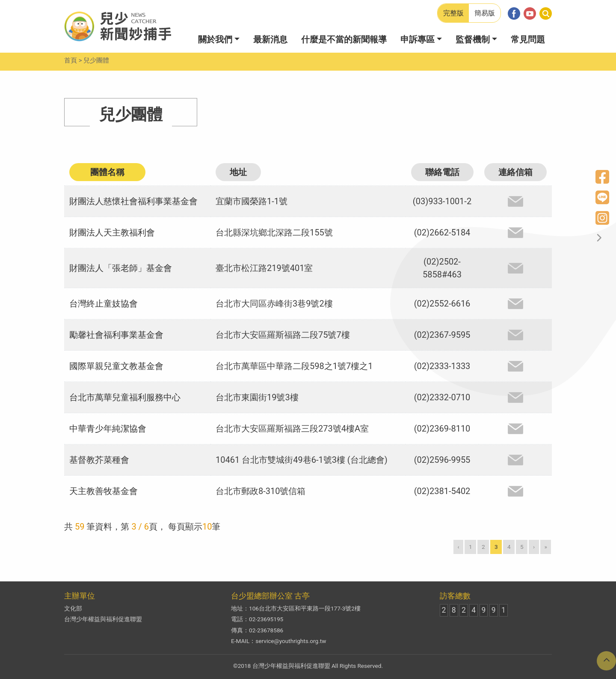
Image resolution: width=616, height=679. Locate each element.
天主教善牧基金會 (104, 491)
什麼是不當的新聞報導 (344, 39)
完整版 (453, 13)
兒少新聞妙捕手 (118, 27)
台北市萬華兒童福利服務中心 (125, 397)
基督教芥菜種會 (99, 460)
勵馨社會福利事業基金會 (116, 335)
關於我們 (215, 39)
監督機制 (473, 39)
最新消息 (270, 39)
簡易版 (485, 13)
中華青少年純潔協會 (108, 429)
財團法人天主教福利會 (112, 232)
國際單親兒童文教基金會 (116, 366)
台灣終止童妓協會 (104, 304)
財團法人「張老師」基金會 (121, 268)
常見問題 (528, 39)
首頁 (71, 60)
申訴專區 (418, 39)
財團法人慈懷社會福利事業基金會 (133, 201)
